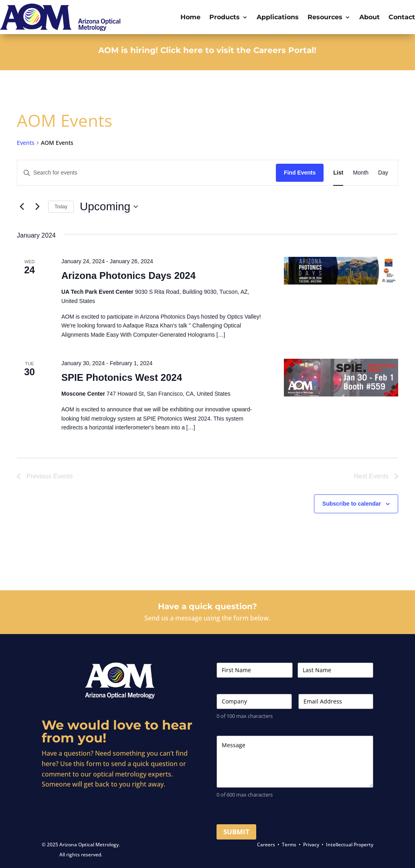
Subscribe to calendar (352, 504)
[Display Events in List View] (338, 173)
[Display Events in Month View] (361, 173)
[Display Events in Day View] (383, 173)
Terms (289, 845)
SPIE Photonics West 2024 (122, 377)
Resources (325, 17)
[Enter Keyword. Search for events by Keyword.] (147, 173)
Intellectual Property (350, 845)
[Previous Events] (22, 207)
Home (190, 17)
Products (225, 17)
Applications (278, 17)
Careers (266, 845)
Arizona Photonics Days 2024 (129, 275)
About (369, 17)
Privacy (311, 845)
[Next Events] (37, 207)
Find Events (300, 173)
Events (26, 143)
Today (61, 207)
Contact (402, 17)
